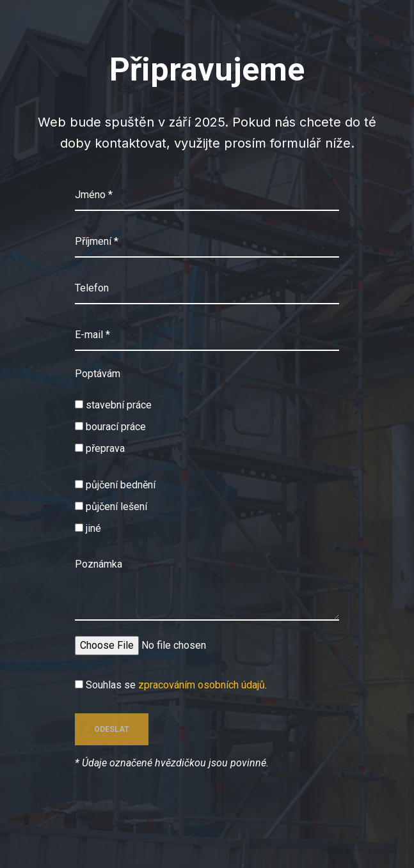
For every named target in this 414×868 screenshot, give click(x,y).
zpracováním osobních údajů (202, 685)
